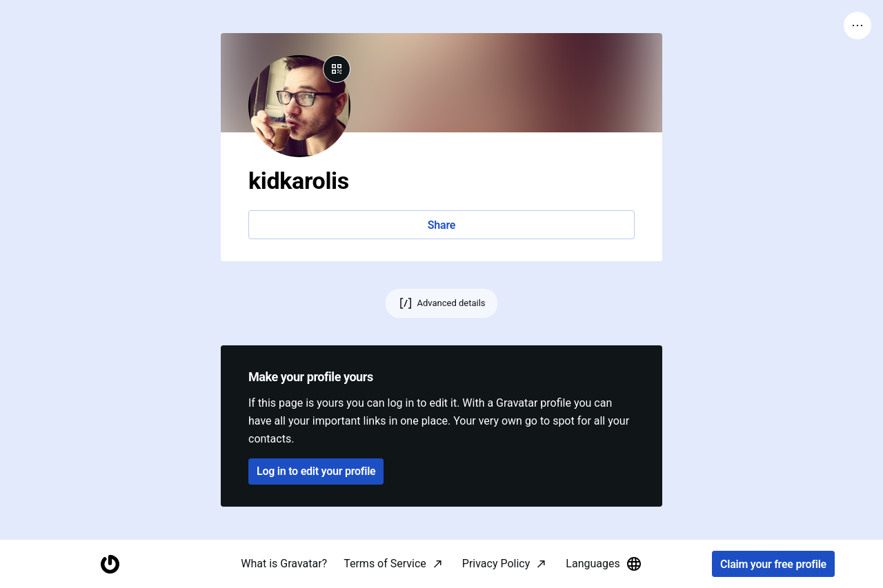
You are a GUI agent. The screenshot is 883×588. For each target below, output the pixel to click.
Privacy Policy (496, 564)
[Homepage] (110, 564)
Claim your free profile (773, 564)
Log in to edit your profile (316, 471)
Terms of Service (385, 564)
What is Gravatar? (284, 564)
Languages (604, 564)
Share (441, 225)
